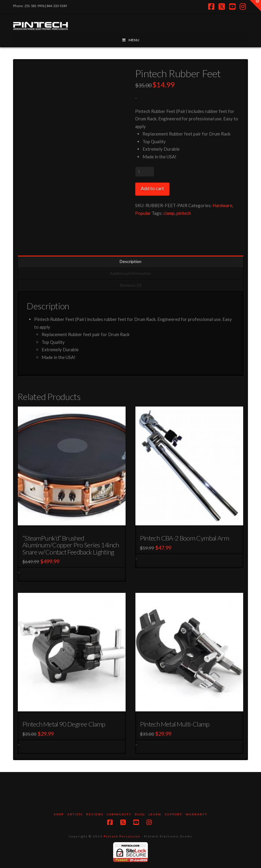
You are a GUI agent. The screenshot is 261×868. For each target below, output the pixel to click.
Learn (155, 814)
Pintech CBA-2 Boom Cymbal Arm (184, 538)
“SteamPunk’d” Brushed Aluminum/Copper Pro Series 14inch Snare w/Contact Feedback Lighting (71, 545)
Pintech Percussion (122, 836)
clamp (169, 213)
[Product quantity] (145, 171)
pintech (184, 213)
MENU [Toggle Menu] (130, 40)
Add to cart (152, 188)
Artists (75, 814)
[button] (255, 6)
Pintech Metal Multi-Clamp (175, 724)
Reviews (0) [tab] (131, 285)
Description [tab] (130, 261)
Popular (143, 213)
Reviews (95, 814)
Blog (140, 814)
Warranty (197, 814)
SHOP (59, 814)
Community (119, 814)
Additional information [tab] (130, 273)
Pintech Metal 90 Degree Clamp (64, 724)
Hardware (222, 205)
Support (173, 814)
